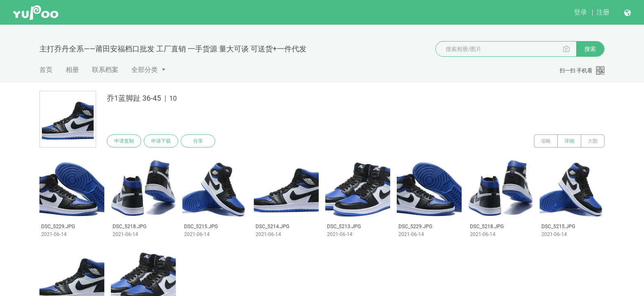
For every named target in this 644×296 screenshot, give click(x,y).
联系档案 (105, 70)
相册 (72, 70)
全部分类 (145, 70)
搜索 (590, 49)
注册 (603, 12)
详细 (569, 141)
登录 (580, 12)
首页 (46, 70)
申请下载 (161, 141)
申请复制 (124, 141)
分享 (198, 141)
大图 (593, 141)
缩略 (546, 141)
